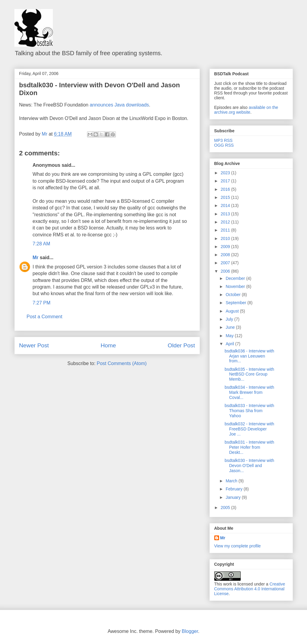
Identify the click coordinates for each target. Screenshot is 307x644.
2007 (226, 263)
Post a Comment (45, 317)
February (235, 489)
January (234, 497)
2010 (226, 238)
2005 (226, 508)
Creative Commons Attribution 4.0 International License (250, 589)
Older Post (181, 345)
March (232, 481)
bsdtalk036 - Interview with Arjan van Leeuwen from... (249, 356)
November (236, 286)
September (236, 303)
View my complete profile (238, 546)
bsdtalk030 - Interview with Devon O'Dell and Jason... (249, 466)
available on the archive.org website (246, 110)
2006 (226, 271)
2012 (226, 222)
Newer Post (34, 345)
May (230, 336)
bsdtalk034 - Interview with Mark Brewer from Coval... (249, 392)
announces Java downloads (119, 105)
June (231, 327)
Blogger (190, 631)
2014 (226, 205)
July (230, 319)
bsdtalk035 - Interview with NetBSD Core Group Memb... (249, 374)
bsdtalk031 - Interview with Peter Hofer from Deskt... (249, 447)
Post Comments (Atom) (122, 363)
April (230, 344)
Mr (36, 258)
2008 (226, 255)
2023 (226, 173)
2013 (226, 214)
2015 (226, 197)
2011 (226, 230)
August (233, 311)
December (236, 278)
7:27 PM (42, 303)
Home (108, 345)
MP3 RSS (223, 140)
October (234, 295)
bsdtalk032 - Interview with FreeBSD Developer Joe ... (249, 429)
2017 (226, 181)
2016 (226, 189)
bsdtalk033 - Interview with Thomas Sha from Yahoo (249, 411)
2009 (226, 247)
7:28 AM (42, 244)
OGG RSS (224, 145)
